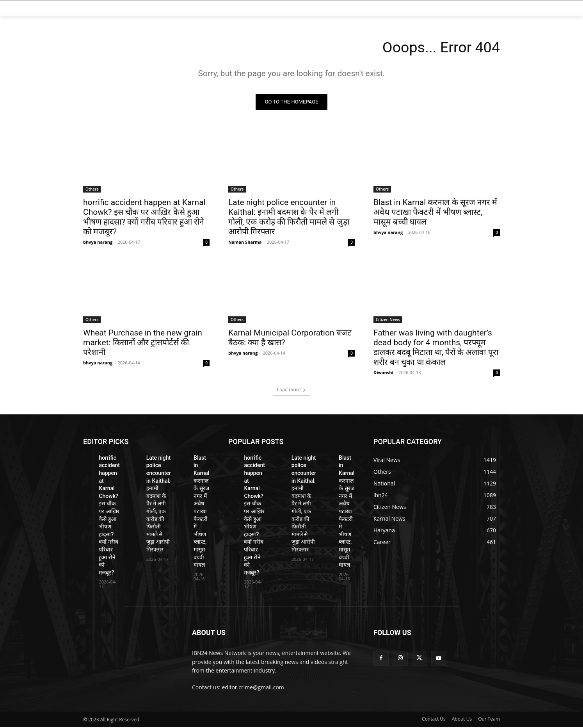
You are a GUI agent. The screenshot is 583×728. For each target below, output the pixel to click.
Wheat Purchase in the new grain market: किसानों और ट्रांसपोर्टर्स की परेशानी (143, 344)
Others (92, 190)
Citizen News (388, 321)
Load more (292, 391)
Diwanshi (383, 374)
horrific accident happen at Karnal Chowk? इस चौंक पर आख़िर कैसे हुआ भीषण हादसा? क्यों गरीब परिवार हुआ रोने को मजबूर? (144, 218)
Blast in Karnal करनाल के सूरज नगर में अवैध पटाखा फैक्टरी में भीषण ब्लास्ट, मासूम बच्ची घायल (435, 213)
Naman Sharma (245, 243)
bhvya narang (98, 243)
